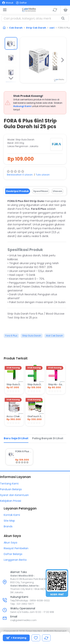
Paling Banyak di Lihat (48, 438)
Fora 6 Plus (11, 336)
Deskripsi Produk (17, 191)
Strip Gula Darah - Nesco (35, 385)
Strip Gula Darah (32, 336)
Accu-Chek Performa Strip (14, 416)
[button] (63, 60)
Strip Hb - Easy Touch (56, 385)
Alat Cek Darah (54, 336)
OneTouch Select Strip (35, 416)
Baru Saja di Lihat (16, 438)
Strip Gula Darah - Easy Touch (14, 385)
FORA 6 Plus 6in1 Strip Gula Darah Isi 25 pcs (23, 451)
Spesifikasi (41, 191)
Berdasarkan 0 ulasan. (20, 175)
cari (52, 28)
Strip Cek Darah (36, 28)
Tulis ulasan (43, 175)
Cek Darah (16, 28)
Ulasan (57, 191)
